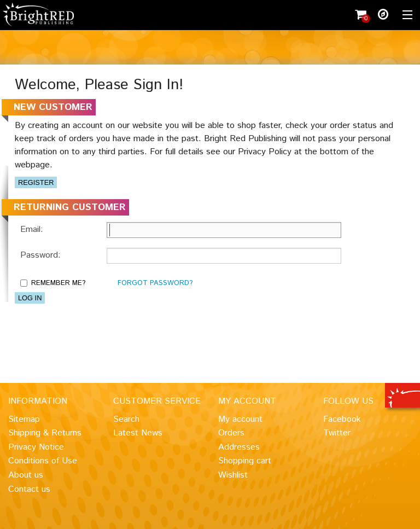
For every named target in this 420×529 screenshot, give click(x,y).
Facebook (342, 419)
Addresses (239, 447)
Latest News (138, 433)
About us (26, 475)
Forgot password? (155, 283)
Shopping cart (245, 461)
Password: (40, 255)
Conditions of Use (43, 461)
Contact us (29, 489)
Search (126, 419)
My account (240, 419)
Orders (231, 433)
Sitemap (24, 419)
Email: (32, 229)
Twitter (337, 433)
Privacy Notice (36, 447)
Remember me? (58, 283)
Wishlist (233, 475)
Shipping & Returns (45, 433)
